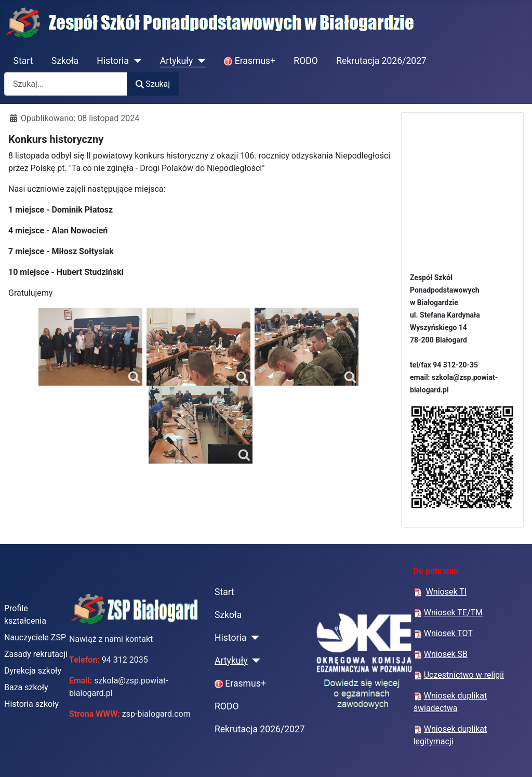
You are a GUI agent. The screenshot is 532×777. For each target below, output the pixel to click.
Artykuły (177, 61)
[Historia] (135, 61)
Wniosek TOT (448, 633)
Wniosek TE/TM (453, 613)
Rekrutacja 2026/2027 (381, 61)
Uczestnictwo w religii (464, 675)
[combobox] (66, 84)
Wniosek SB (446, 654)
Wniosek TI (446, 592)
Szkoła (65, 61)
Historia (112, 61)
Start (23, 61)
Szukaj (153, 84)
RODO (306, 61)
